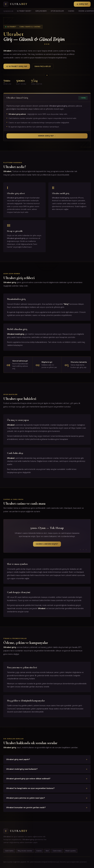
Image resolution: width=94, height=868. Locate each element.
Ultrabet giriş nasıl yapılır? (18, 759)
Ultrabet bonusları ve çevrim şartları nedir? (26, 808)
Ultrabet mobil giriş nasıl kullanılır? (22, 769)
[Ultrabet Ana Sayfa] (15, 4)
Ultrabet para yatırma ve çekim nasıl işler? (26, 798)
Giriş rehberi (41, 11)
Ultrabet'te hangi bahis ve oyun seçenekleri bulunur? (30, 788)
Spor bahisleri (57, 11)
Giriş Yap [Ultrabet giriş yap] (82, 4)
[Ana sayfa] (27, 831)
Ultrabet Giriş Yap (17, 66)
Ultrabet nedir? (24, 11)
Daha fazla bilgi (43, 66)
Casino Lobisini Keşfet (47, 544)
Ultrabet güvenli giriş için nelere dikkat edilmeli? (28, 779)
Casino (71, 11)
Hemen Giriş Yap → (47, 136)
